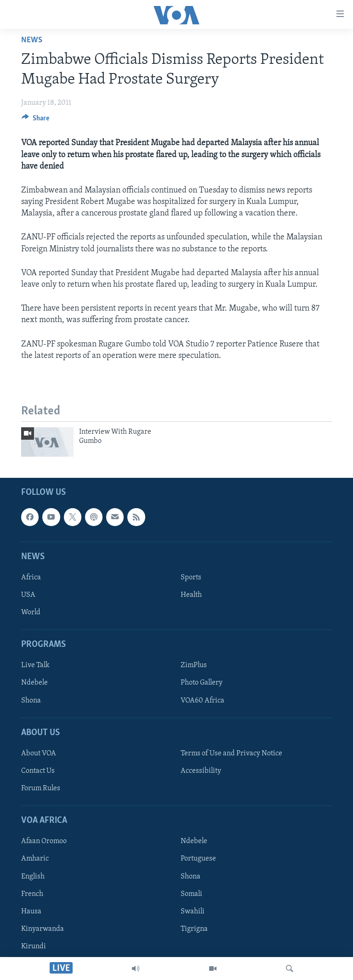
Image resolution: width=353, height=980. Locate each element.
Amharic (35, 859)
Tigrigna (194, 929)
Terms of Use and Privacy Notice (231, 753)
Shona (31, 701)
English (33, 877)
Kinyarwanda (43, 929)
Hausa (31, 912)
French (32, 894)
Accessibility (201, 771)
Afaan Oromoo (44, 841)
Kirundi (34, 946)
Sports (191, 578)
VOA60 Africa (202, 701)
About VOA (39, 753)
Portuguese (198, 859)
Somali (191, 894)
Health (191, 595)
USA (28, 595)
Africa (31, 578)
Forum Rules (41, 788)
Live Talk (35, 665)
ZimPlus (194, 665)
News (32, 40)
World (31, 612)
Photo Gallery (202, 683)
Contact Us (38, 771)
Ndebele (34, 683)
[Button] (35, 120)
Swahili (193, 912)
